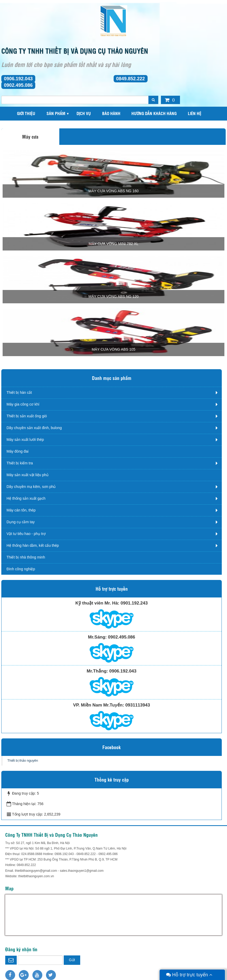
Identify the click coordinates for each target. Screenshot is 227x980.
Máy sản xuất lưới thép (25, 440)
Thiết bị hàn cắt (19, 392)
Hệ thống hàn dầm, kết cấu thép (33, 545)
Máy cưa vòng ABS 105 (114, 349)
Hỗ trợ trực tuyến (189, 975)
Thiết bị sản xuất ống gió (27, 416)
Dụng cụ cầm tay (21, 522)
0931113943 (138, 705)
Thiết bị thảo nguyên (23, 760)
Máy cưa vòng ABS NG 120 (113, 297)
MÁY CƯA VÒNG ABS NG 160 (113, 191)
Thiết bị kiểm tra (20, 463)
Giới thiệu (26, 113)
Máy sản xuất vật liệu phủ (28, 475)
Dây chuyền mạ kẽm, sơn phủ (31, 487)
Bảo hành (111, 113)
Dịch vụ (84, 113)
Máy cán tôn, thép (21, 510)
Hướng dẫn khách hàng (154, 113)
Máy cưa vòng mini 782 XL (113, 244)
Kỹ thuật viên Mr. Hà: (97, 603)
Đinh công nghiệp (21, 569)
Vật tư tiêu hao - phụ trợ (26, 534)
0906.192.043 (18, 79)
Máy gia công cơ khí (23, 404)
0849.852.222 (131, 79)
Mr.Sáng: (97, 637)
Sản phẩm (56, 113)
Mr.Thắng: (97, 671)
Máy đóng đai (18, 451)
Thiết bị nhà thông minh (26, 557)
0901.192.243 (134, 603)
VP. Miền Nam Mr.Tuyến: (99, 705)
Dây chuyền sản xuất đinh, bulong (34, 428)
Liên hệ (195, 113)
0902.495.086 (18, 85)
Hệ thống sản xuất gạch (26, 498)
